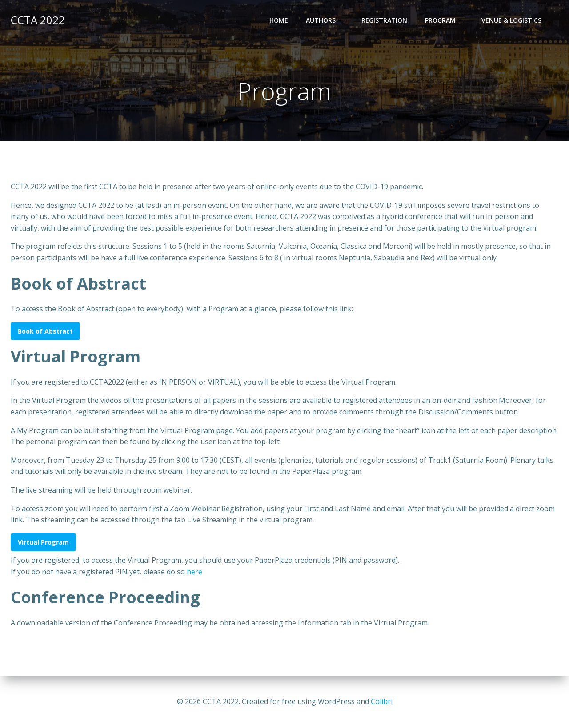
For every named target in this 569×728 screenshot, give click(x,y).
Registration (384, 20)
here (194, 572)
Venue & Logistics (515, 20)
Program (444, 20)
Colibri (382, 701)
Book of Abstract (45, 331)
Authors (325, 20)
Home (279, 20)
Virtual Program (43, 542)
